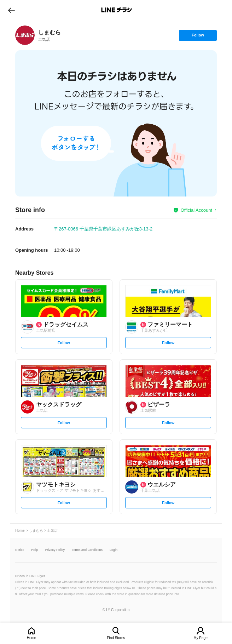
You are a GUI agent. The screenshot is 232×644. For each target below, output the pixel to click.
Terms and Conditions (87, 550)
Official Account (196, 210)
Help (35, 550)
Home (32, 638)
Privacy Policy (55, 550)
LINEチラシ (117, 10)
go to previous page (11, 10)
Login (114, 550)
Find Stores (116, 638)
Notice (20, 550)
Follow (198, 37)
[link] (25, 35)
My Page (200, 638)
